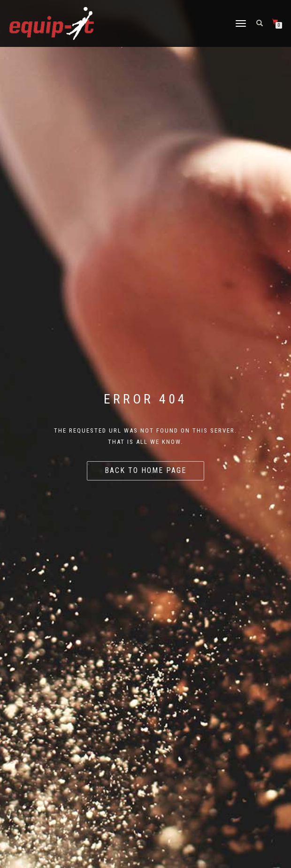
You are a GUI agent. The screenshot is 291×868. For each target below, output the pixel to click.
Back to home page (145, 470)
